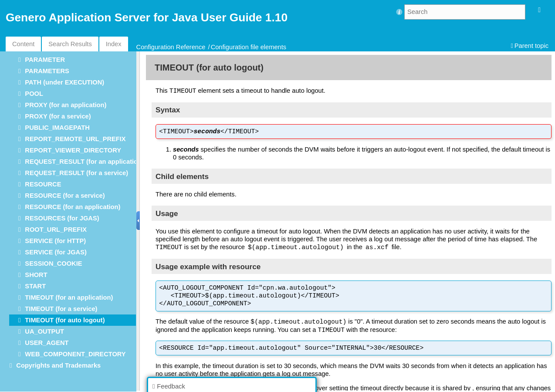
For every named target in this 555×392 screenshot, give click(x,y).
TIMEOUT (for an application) (69, 297)
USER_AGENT (47, 343)
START (35, 286)
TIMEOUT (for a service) (61, 309)
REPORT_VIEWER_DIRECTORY (73, 150)
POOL (34, 94)
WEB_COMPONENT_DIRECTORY (75, 354)
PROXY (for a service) (58, 116)
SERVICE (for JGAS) (56, 252)
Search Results (70, 44)
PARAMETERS (47, 71)
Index (114, 44)
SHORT (36, 275)
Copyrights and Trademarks (58, 365)
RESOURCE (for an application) (73, 207)
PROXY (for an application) (66, 105)
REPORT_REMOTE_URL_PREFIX (75, 139)
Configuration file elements (249, 47)
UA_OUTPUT (44, 331)
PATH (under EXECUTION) (64, 82)
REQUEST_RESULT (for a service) (76, 173)
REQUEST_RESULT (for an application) (84, 162)
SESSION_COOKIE (53, 264)
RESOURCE (43, 184)
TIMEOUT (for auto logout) (65, 320)
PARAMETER (45, 60)
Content (23, 44)
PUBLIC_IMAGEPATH (57, 128)
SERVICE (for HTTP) (55, 241)
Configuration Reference (171, 47)
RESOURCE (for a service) (65, 196)
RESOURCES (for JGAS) (62, 218)
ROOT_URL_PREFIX (56, 230)
